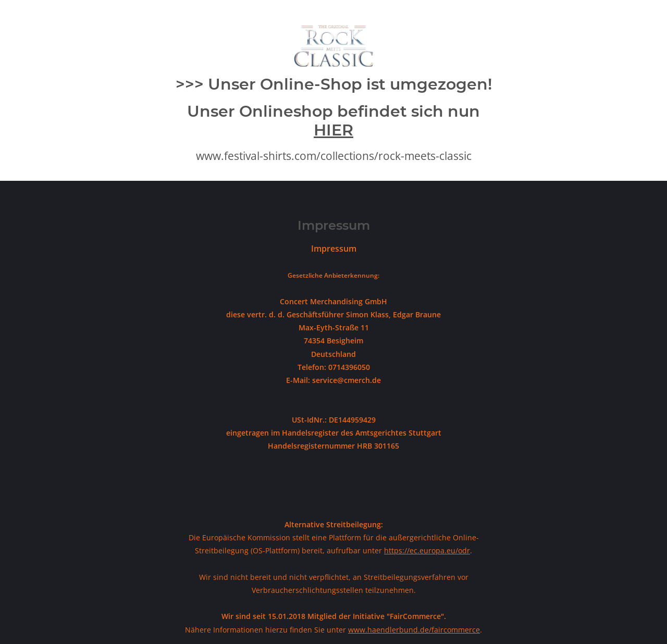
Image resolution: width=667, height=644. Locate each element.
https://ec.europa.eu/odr (427, 550)
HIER (333, 130)
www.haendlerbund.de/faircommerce (414, 630)
